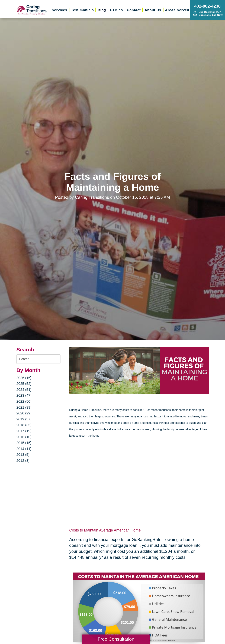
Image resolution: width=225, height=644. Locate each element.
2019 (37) (24, 419)
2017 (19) (24, 431)
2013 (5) (23, 455)
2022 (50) (24, 401)
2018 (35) (24, 425)
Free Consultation (116, 639)
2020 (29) (24, 413)
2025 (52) (24, 384)
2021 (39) (24, 407)
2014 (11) (24, 449)
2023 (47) (24, 395)
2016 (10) (24, 437)
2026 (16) (24, 378)
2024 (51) (24, 390)
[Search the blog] (38, 359)
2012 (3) (23, 461)
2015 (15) (24, 443)
